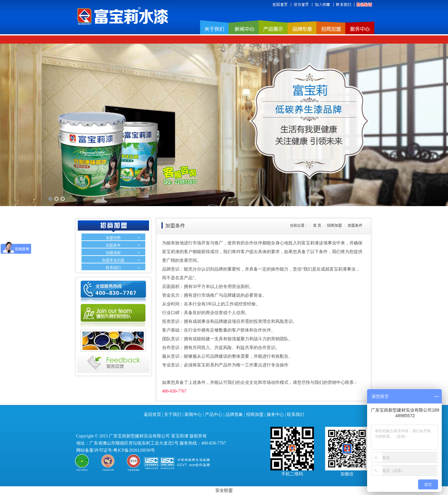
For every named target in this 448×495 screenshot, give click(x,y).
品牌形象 (234, 415)
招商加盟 (255, 415)
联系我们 (113, 268)
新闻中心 (193, 415)
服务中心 (275, 415)
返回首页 (152, 415)
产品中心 (214, 415)
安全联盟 (224, 490)
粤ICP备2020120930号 (134, 450)
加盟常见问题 (113, 260)
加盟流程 (113, 253)
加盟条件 (113, 245)
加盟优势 (113, 238)
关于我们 (173, 415)
